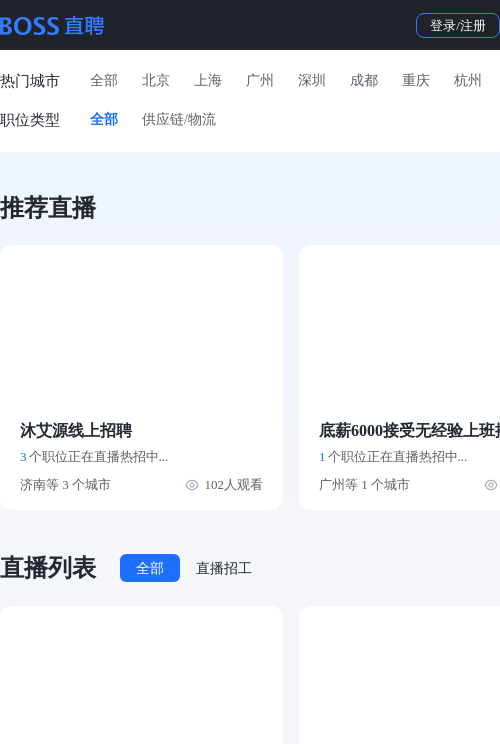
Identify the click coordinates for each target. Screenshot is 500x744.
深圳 (312, 80)
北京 (156, 80)
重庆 (416, 80)
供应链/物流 (179, 119)
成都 (364, 80)
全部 (104, 80)
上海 (208, 80)
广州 (260, 80)
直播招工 (224, 568)
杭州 (468, 80)
